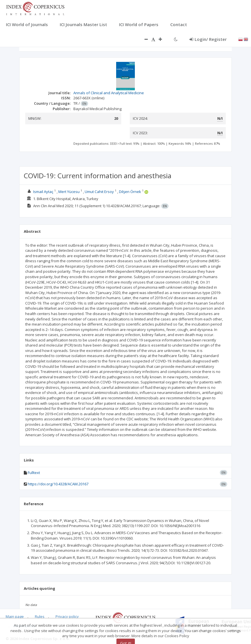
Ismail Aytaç (43, 192)
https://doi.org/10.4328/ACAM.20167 (58, 484)
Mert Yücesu (69, 192)
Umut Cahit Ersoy (99, 192)
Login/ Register (208, 39)
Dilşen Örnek (130, 192)
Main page (15, 616)
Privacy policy (67, 616)
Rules (40, 616)
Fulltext (34, 473)
